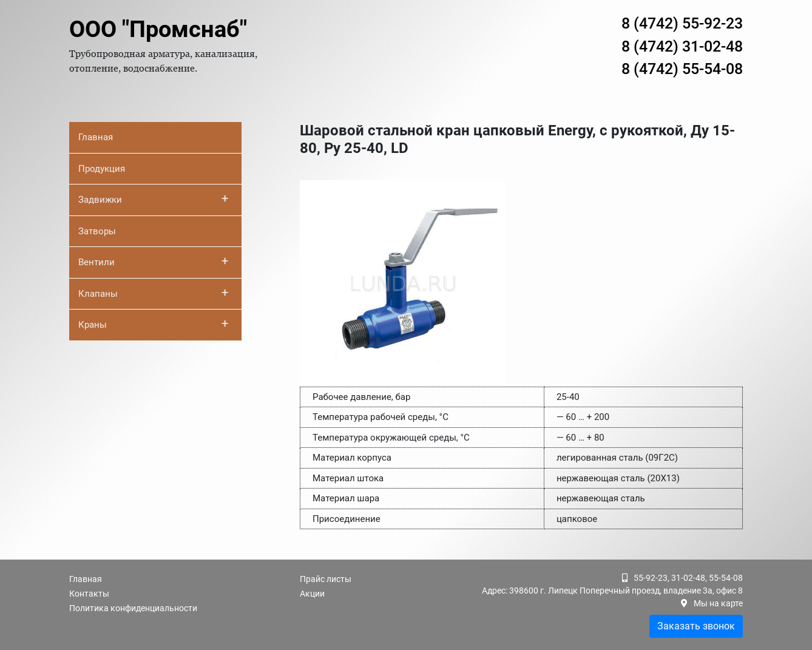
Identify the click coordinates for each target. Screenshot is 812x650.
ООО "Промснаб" (158, 29)
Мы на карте (718, 603)
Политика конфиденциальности (133, 608)
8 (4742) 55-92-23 (682, 23)
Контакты (89, 594)
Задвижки (153, 198)
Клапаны (153, 293)
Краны (153, 323)
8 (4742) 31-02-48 (682, 46)
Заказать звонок (696, 626)
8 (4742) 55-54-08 (682, 69)
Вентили (153, 261)
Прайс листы (326, 579)
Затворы (97, 231)
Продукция (102, 169)
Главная (96, 137)
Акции (312, 594)
